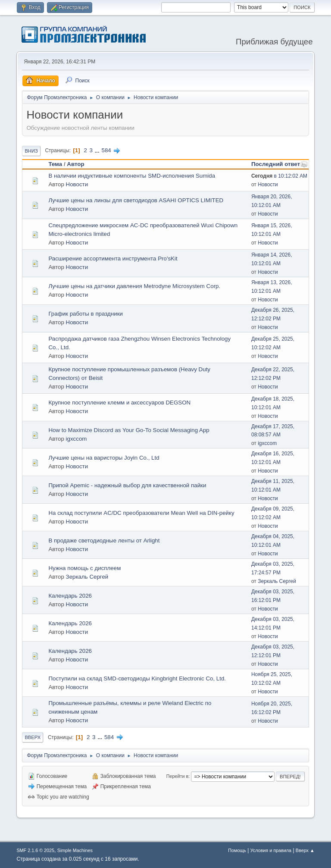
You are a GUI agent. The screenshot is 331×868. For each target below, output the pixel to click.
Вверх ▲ (305, 850)
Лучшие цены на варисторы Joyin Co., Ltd (104, 458)
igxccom (77, 439)
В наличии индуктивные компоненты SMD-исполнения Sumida (132, 176)
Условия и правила (271, 850)
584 (106, 150)
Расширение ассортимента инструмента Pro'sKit (113, 259)
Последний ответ (279, 164)
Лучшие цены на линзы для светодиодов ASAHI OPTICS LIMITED (136, 200)
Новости (77, 184)
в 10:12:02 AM (279, 176)
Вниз (31, 151)
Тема (55, 164)
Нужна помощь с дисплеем (84, 568)
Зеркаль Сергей (87, 577)
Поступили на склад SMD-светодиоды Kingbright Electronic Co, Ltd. (137, 678)
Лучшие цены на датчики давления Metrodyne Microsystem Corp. (134, 286)
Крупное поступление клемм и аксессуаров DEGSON (119, 403)
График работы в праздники (86, 314)
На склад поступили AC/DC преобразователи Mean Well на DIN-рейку (141, 513)
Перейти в (177, 776)
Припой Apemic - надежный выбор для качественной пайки (127, 485)
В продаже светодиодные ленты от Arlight (104, 541)
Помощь (237, 850)
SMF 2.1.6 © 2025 (35, 850)
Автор (75, 164)
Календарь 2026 (70, 596)
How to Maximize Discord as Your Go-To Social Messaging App (129, 430)
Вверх (33, 737)
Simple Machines (75, 850)
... (98, 150)
